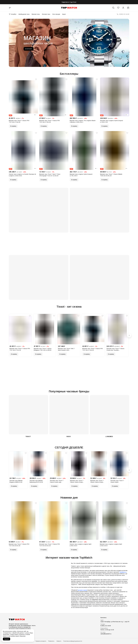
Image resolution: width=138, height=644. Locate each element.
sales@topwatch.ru (106, 634)
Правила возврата (41, 641)
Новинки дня (69, 498)
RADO (69, 437)
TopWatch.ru (123, 572)
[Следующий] (129, 335)
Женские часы (46, 14)
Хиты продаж (56, 14)
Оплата (24, 641)
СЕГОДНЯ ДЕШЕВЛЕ (69, 447)
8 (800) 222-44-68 (106, 626)
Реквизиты (51, 641)
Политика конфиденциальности (73, 641)
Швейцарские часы (24, 14)
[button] (118, 8)
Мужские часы (36, 14)
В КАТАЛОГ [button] (29, 49)
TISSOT (28, 437)
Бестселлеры (69, 74)
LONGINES (109, 437)
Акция (64, 14)
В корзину (13, 126)
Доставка (31, 641)
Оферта (59, 641)
